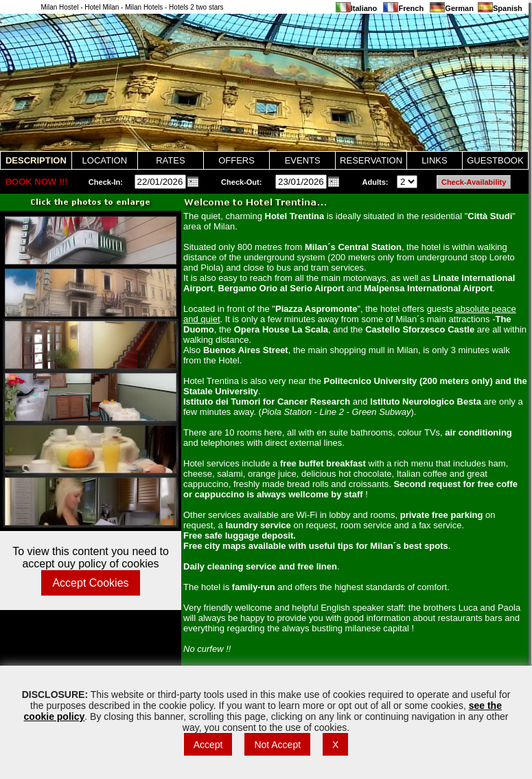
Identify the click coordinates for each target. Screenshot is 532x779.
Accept (208, 745)
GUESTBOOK (495, 160)
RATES (170, 160)
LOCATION (105, 160)
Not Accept (277, 745)
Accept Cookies (90, 583)
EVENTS (303, 160)
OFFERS (236, 160)
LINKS (435, 160)
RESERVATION (371, 160)
